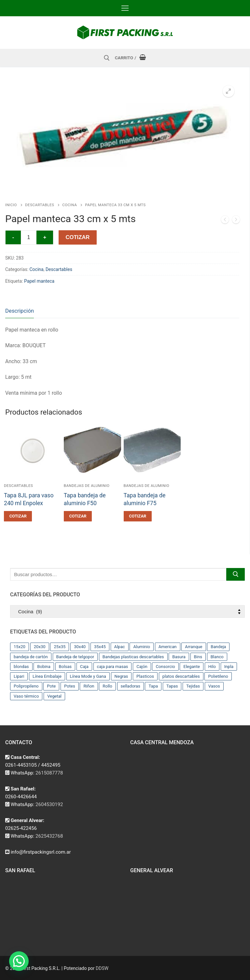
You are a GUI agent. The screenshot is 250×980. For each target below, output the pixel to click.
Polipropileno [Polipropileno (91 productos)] (26, 686)
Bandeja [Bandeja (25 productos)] (218, 647)
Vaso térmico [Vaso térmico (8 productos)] (26, 696)
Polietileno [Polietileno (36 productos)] (218, 676)
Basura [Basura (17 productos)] (179, 657)
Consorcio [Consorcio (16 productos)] (165, 667)
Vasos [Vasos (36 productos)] (214, 686)
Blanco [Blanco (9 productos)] (217, 657)
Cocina (69, 205)
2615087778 (49, 773)
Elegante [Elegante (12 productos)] (192, 667)
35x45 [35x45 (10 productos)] (100, 647)
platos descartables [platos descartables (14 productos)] (181, 676)
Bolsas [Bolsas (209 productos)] (65, 667)
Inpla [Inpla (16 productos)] (229, 667)
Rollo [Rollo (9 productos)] (107, 686)
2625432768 (49, 836)
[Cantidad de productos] (29, 237)
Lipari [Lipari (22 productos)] (19, 676)
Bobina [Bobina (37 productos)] (44, 667)
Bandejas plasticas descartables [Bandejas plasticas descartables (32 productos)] (133, 657)
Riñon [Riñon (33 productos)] (89, 686)
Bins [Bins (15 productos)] (198, 657)
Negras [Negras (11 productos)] (121, 676)
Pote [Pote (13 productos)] (51, 686)
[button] (229, 91)
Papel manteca (39, 281)
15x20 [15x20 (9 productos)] (20, 647)
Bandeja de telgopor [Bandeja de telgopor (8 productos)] (75, 657)
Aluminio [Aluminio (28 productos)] (142, 647)
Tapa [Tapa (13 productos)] (153, 686)
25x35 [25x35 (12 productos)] (60, 647)
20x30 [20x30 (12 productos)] (40, 647)
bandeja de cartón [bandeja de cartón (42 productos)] (31, 657)
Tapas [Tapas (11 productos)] (172, 686)
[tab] (20, 311)
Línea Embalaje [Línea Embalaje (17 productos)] (47, 676)
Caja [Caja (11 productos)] (84, 667)
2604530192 (49, 804)
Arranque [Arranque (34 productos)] (194, 647)
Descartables (40, 205)
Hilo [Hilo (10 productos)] (212, 667)
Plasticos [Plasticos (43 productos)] (145, 676)
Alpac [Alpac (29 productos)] (120, 647)
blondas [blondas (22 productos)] (21, 667)
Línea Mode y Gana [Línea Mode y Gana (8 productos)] (88, 676)
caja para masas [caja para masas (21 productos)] (113, 667)
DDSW (102, 968)
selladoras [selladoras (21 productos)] (131, 686)
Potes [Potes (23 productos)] (70, 686)
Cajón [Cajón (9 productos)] (142, 667)
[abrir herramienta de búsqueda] (107, 58)
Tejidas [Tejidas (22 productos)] (193, 686)
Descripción (20, 311)
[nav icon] (125, 8)
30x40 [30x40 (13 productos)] (80, 647)
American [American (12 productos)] (168, 647)
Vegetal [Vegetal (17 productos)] (54, 696)
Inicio (11, 205)
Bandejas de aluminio (87, 486)
